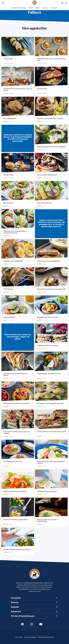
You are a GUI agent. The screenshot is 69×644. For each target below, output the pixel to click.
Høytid (38, 8)
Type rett (45, 8)
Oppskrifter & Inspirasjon (19, 8)
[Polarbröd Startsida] (35, 574)
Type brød (54, 8)
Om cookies (19, 637)
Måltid (31, 8)
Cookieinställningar (30, 637)
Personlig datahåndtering (46, 637)
